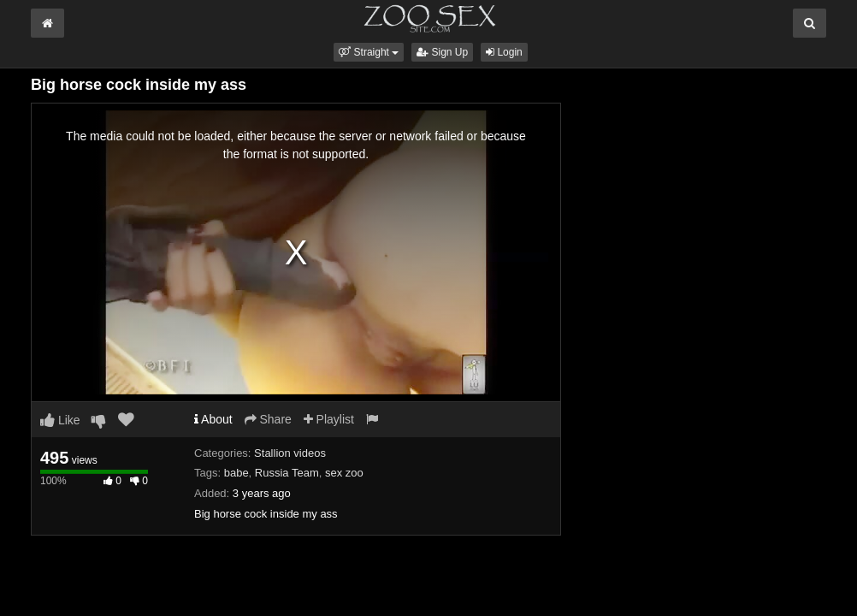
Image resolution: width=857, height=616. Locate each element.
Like (60, 420)
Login (504, 52)
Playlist (329, 419)
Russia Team (287, 473)
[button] (369, 52)
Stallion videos (290, 453)
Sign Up (442, 52)
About (213, 419)
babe (236, 473)
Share (268, 419)
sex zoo (344, 473)
